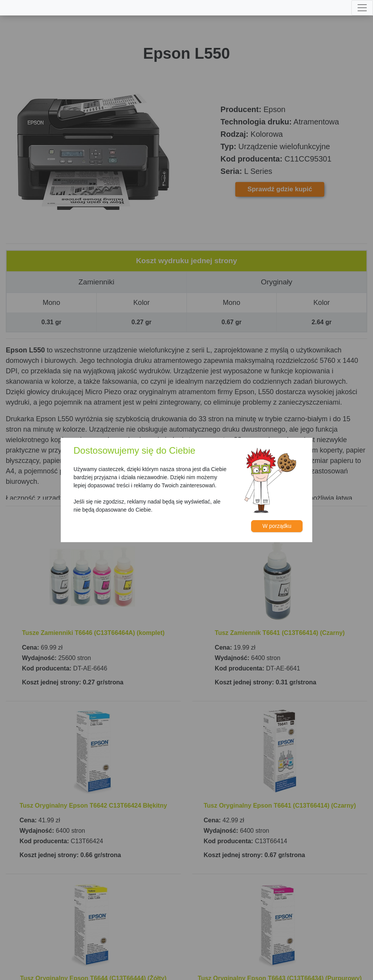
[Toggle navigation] (362, 8)
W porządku (277, 526)
